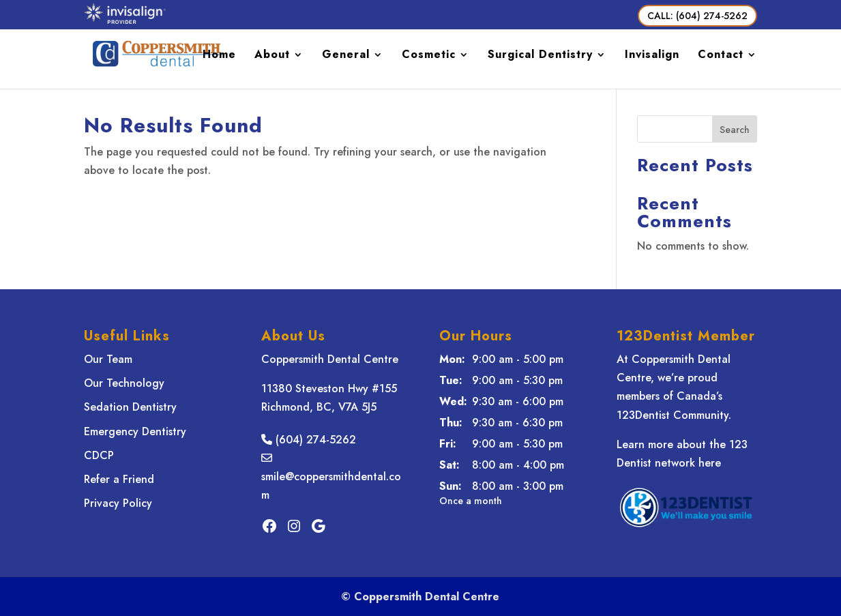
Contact (721, 56)
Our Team (108, 359)
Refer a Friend (119, 479)
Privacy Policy (118, 503)
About (272, 56)
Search (735, 130)
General (346, 56)
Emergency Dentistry (135, 431)
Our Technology (124, 383)
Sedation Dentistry (130, 407)
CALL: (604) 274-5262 (697, 16)
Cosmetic (429, 56)
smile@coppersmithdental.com (331, 476)
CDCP (99, 455)
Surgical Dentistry (540, 56)
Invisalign (652, 56)
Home (219, 56)
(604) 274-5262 (309, 440)
